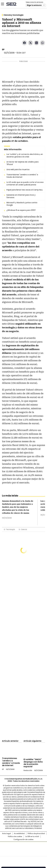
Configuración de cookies (23, 840)
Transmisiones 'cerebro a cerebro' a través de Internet (11, 762)
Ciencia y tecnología (13, 15)
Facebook (24, 43)
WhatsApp (42, 43)
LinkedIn (36, 43)
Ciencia (24, 529)
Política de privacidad (36, 834)
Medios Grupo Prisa (24, 853)
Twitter (30, 43)
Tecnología (10, 529)
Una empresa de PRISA (24, 847)
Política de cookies (15, 837)
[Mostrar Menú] (3, 4)
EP (3, 50)
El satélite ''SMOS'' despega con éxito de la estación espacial (33, 763)
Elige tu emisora (34, 5)
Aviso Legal (6, 834)
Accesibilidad (19, 834)
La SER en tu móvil (32, 837)
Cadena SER (11, 4)
